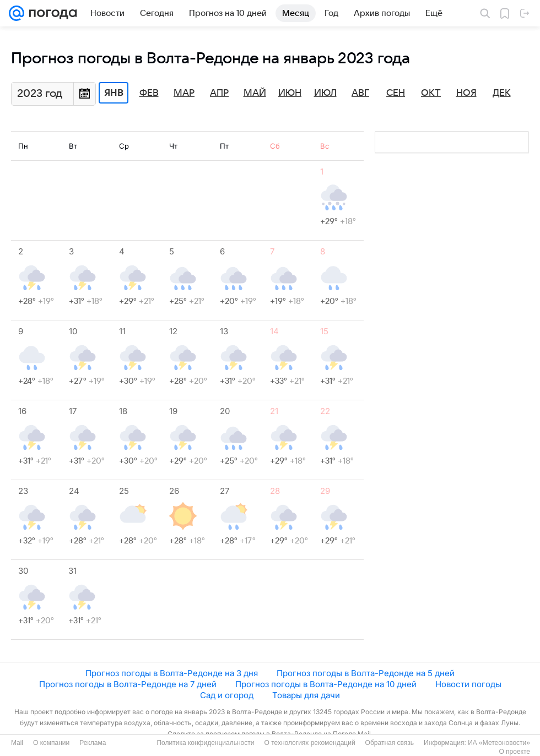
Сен (396, 93)
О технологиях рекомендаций (309, 743)
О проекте (514, 752)
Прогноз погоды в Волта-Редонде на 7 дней (128, 684)
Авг (360, 93)
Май (255, 93)
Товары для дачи (306, 695)
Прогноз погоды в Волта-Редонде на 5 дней (366, 673)
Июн (290, 93)
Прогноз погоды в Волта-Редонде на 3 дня (172, 673)
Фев (149, 93)
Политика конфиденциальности (205, 743)
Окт (431, 93)
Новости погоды (468, 684)
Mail (17, 743)
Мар (184, 93)
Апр (219, 93)
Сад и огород (227, 695)
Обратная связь (390, 743)
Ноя (466, 93)
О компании (51, 743)
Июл (325, 93)
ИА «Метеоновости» (499, 743)
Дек (502, 93)
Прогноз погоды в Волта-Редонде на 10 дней (326, 684)
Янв (114, 93)
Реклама (93, 743)
